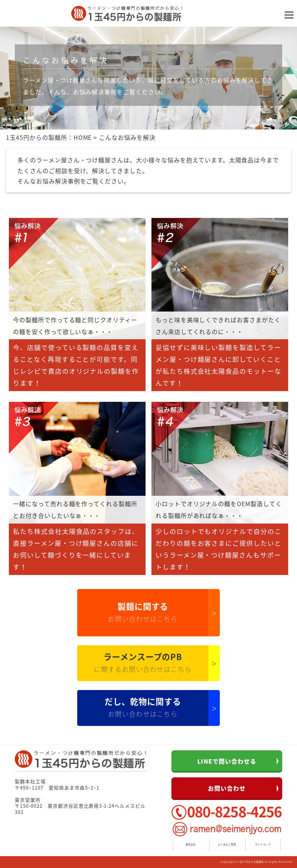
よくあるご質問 (227, 845)
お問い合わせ (227, 788)
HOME (83, 137)
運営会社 (191, 845)
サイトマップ (263, 845)
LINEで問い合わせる (227, 761)
